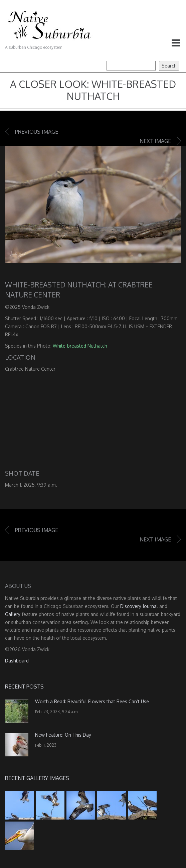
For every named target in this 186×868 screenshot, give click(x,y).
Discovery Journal (139, 606)
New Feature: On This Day (63, 735)
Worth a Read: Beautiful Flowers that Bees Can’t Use (92, 701)
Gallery (13, 614)
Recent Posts (24, 687)
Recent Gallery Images (37, 778)
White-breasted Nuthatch (80, 346)
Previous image (37, 132)
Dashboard (17, 661)
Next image (155, 141)
